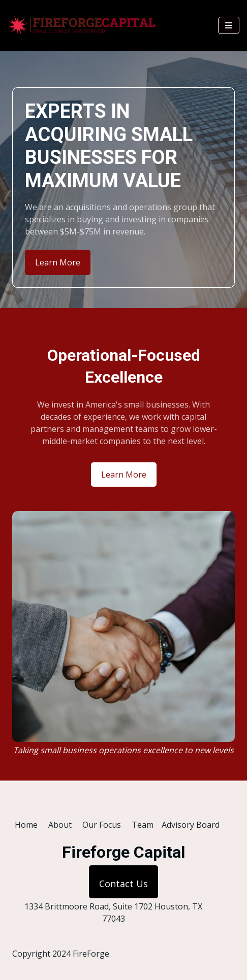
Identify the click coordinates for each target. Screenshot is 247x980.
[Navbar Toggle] (229, 25)
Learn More (58, 262)
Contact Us (123, 884)
